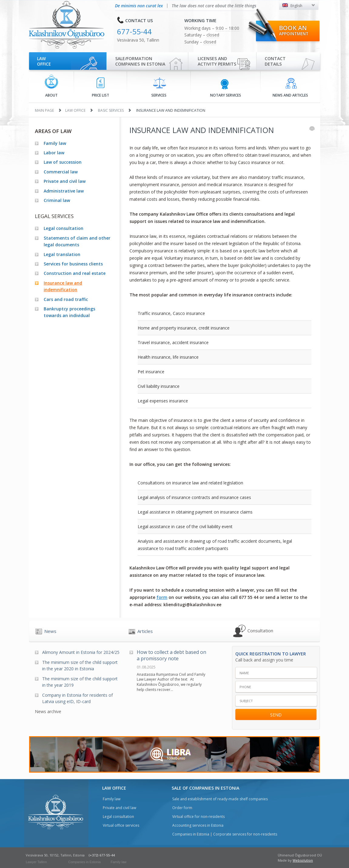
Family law (55, 143)
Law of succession (63, 162)
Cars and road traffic (66, 299)
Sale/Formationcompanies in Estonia (140, 61)
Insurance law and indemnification (63, 286)
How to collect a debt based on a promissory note (171, 655)
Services (159, 87)
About (51, 86)
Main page (44, 110)
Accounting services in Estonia (198, 825)
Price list (101, 88)
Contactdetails (275, 61)
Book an (294, 30)
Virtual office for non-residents (198, 817)
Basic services (111, 110)
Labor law (54, 153)
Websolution (303, 860)
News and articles (290, 88)
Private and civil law (65, 181)
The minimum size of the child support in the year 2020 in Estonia (80, 665)
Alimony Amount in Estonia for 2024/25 (81, 652)
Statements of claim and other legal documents (77, 241)
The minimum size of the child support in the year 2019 (80, 682)
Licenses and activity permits (217, 61)
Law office (44, 61)
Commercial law (61, 172)
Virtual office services (121, 825)
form (162, 597)
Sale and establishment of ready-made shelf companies (220, 799)
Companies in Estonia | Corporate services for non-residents (225, 834)
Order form (182, 808)
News (50, 631)
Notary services (226, 88)
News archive (48, 711)
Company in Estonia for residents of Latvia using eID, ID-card (77, 698)
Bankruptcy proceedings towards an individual (69, 312)
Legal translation (62, 254)
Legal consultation (64, 228)
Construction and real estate (75, 273)
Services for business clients (73, 264)
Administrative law (64, 191)
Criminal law (57, 200)
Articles (145, 631)
